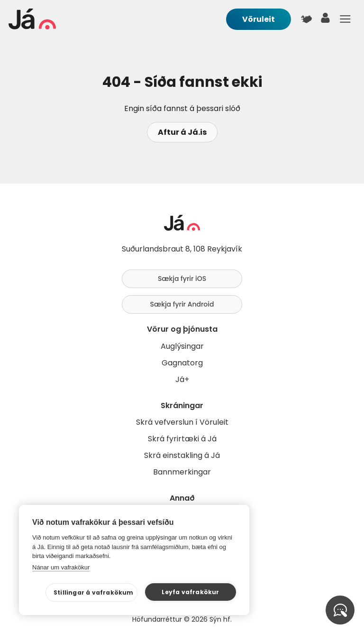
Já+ (182, 379)
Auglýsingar (182, 346)
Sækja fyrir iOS (182, 279)
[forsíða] (32, 27)
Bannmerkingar (182, 472)
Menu (345, 19)
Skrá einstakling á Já (182, 455)
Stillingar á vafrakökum (94, 592)
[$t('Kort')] (306, 19)
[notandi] (326, 20)
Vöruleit (259, 19)
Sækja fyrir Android (182, 304)
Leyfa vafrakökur (190, 592)
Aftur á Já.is (182, 132)
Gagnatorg (182, 363)
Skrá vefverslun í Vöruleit (182, 422)
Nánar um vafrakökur (61, 567)
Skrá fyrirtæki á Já (182, 439)
